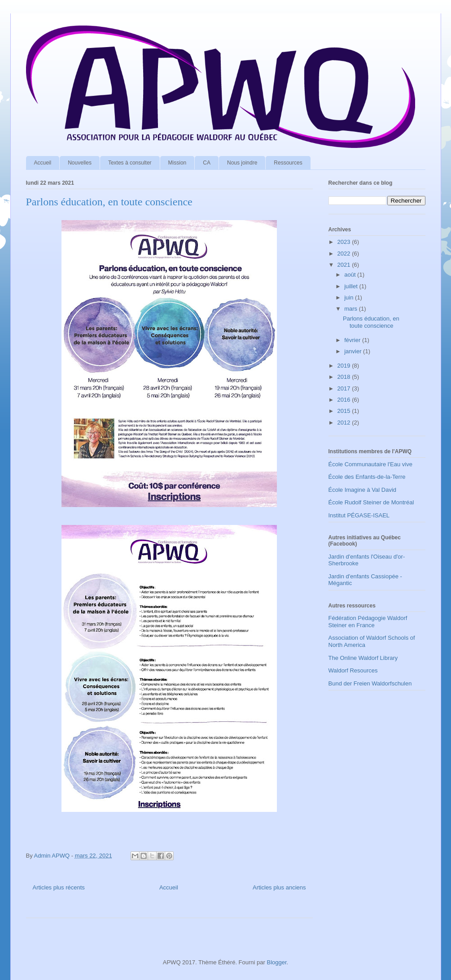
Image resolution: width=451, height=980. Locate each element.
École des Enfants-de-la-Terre (367, 477)
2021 (345, 265)
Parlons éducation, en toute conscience (109, 202)
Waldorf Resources (353, 670)
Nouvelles (80, 163)
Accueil (43, 163)
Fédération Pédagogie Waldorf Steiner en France (368, 622)
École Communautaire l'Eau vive (370, 464)
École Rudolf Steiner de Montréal (371, 502)
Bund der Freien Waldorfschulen (370, 683)
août (351, 275)
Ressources (288, 163)
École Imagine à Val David (363, 490)
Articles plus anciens (279, 887)
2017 (345, 388)
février (353, 340)
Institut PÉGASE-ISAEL (359, 515)
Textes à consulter (130, 163)
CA (207, 163)
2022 (345, 254)
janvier (354, 351)
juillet (352, 286)
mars (352, 309)
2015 (345, 411)
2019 (345, 366)
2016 (345, 400)
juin (350, 297)
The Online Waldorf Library (363, 658)
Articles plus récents (59, 887)
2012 (345, 423)
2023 (345, 242)
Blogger (276, 962)
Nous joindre (242, 163)
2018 (345, 377)
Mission (177, 163)
